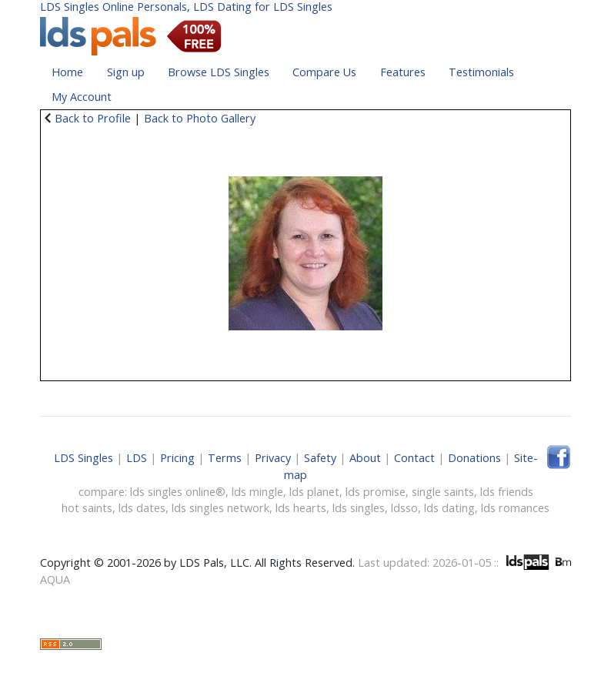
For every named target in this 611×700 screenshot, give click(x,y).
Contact (414, 458)
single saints (443, 492)
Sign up (126, 72)
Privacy (273, 458)
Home (67, 72)
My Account (82, 97)
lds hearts (301, 508)
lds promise (376, 492)
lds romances (515, 508)
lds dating (449, 508)
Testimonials (481, 72)
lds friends (507, 492)
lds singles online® (178, 492)
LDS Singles (83, 458)
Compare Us (324, 72)
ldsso (404, 508)
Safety (320, 458)
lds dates (142, 508)
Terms (225, 458)
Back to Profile (93, 118)
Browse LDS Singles (219, 72)
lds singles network (220, 508)
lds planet (314, 492)
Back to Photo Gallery (200, 118)
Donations (474, 458)
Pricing (177, 458)
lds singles (359, 508)
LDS (137, 458)
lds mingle (257, 492)
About (365, 458)
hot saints (87, 508)
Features (403, 72)
